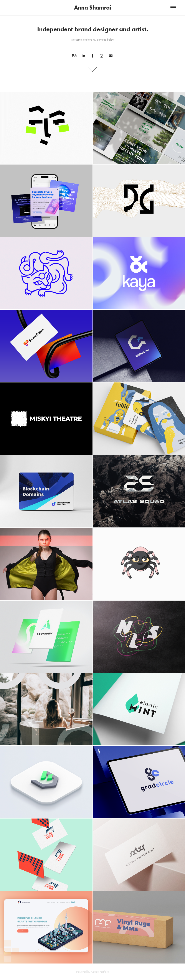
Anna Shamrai (93, 7)
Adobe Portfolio (100, 972)
